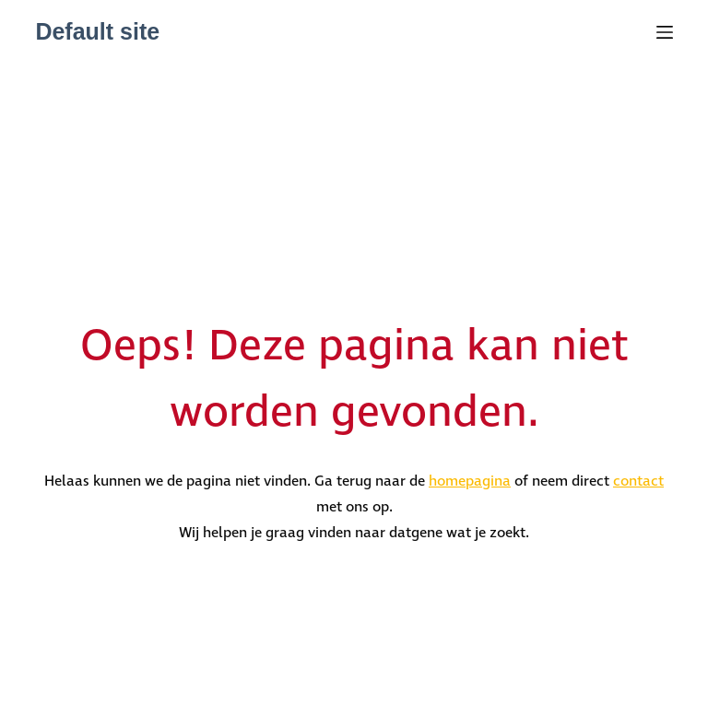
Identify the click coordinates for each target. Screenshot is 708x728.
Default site (97, 31)
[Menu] (665, 32)
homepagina (470, 481)
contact (638, 481)
